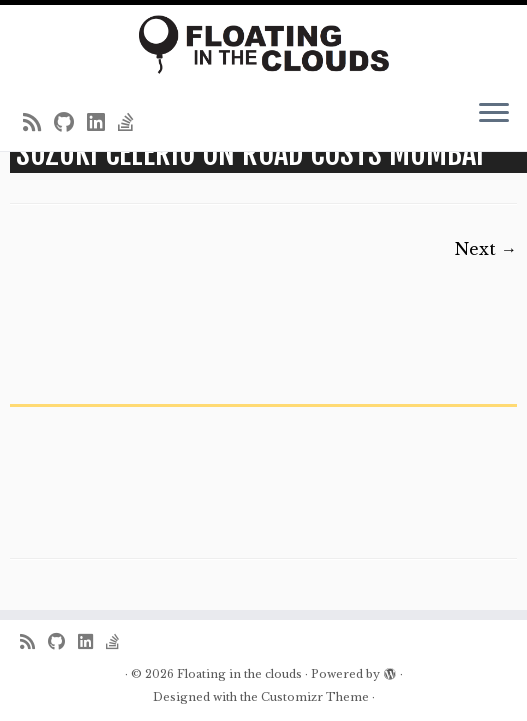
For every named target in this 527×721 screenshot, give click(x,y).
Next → (486, 249)
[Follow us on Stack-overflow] (132, 123)
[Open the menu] (494, 115)
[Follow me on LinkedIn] (102, 123)
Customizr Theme (315, 697)
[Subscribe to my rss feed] (38, 123)
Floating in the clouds (239, 674)
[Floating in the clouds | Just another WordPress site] (263, 44)
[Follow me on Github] (70, 123)
